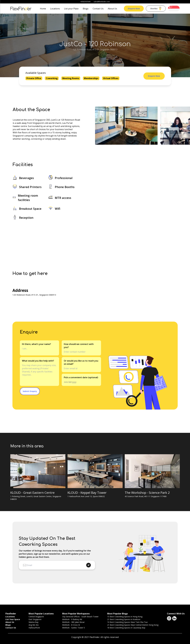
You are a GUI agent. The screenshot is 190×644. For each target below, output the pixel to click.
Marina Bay (33, 622)
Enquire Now (134, 9)
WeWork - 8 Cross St (71, 625)
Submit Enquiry (30, 391)
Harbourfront (34, 628)
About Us (112, 9)
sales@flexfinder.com (102, 2)
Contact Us (98, 9)
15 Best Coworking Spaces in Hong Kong (125, 617)
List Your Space (13, 619)
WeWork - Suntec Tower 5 (73, 628)
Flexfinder (11, 614)
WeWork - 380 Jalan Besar (73, 622)
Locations (55, 9)
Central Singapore (36, 617)
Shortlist (156, 9)
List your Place (71, 9)
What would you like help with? (38, 361)
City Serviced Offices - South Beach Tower (80, 617)
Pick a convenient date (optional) (81, 377)
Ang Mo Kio (34, 625)
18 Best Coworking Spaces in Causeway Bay (126, 628)
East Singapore (35, 619)
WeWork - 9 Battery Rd (72, 619)
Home (43, 9)
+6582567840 (85, 2)
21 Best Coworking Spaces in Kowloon (124, 619)
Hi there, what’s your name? (36, 344)
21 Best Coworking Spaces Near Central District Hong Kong (133, 625)
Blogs (86, 9)
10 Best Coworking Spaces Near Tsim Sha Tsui (127, 622)
